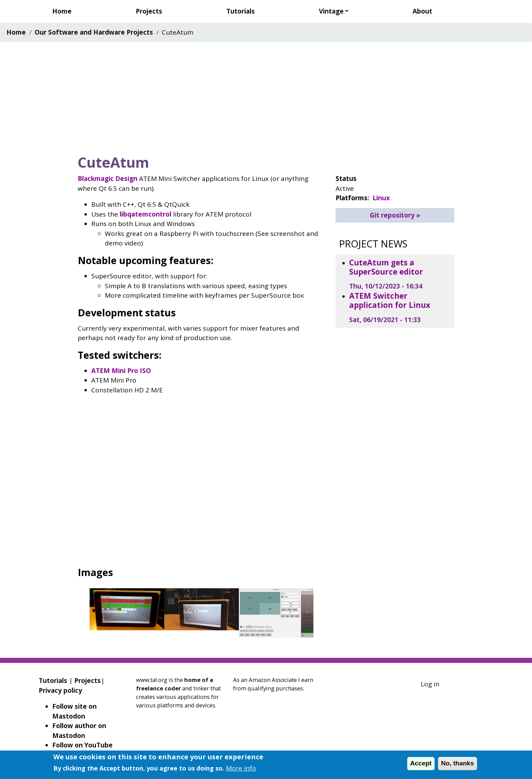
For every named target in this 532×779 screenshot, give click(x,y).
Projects (149, 11)
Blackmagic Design (108, 179)
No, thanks (458, 763)
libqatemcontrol (146, 214)
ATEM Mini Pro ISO (121, 371)
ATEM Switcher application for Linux (390, 300)
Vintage (331, 11)
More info (241, 768)
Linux (381, 198)
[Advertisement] (266, 96)
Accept (421, 763)
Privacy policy (60, 690)
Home (62, 11)
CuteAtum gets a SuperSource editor (386, 267)
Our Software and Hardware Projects (94, 32)
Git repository (392, 215)
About (422, 11)
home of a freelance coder (175, 684)
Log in (430, 684)
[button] (127, 611)
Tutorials (241, 11)
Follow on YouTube (82, 745)
